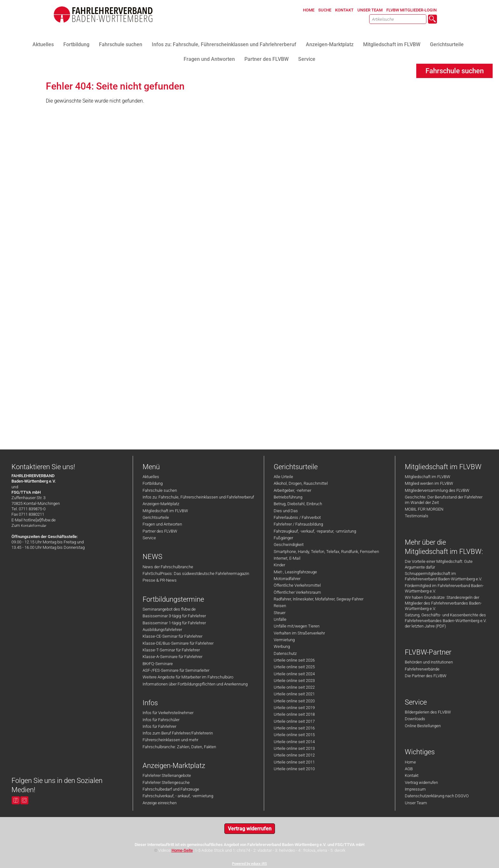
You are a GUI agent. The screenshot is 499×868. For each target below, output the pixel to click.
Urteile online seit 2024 (294, 674)
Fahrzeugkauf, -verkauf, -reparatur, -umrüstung (315, 531)
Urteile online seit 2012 (294, 755)
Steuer (280, 613)
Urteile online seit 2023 (294, 681)
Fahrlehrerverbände (422, 669)
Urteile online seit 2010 (294, 769)
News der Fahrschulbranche (168, 567)
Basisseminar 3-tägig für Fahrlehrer (174, 616)
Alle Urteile (283, 477)
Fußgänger (283, 538)
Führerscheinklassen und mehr (170, 740)
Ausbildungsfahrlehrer (162, 630)
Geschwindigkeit (289, 545)
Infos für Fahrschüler (161, 720)
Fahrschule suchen (160, 490)
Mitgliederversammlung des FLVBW (437, 490)
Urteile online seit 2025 (294, 667)
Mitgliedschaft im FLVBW (165, 511)
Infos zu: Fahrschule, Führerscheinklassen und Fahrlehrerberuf (198, 497)
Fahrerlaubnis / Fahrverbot (297, 517)
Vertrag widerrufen (421, 782)
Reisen (280, 606)
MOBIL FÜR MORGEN (424, 509)
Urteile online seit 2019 (294, 708)
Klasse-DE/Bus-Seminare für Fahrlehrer (178, 643)
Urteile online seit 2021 (294, 694)
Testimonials (417, 516)
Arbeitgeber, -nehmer (292, 490)
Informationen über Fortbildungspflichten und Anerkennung (195, 684)
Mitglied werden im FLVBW (429, 483)
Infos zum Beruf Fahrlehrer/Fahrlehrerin (178, 733)
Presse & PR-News (160, 580)
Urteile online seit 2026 (294, 660)
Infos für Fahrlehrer (159, 726)
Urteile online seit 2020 (294, 701)
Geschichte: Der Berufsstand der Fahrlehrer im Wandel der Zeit (444, 500)
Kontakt (412, 775)
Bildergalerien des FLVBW (428, 712)
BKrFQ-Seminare (158, 664)
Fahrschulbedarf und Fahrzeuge (171, 789)
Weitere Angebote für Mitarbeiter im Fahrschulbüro (188, 677)
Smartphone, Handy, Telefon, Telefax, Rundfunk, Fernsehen (326, 552)
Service (149, 538)
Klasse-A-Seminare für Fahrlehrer (172, 657)
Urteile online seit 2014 (294, 742)
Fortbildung (153, 483)
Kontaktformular (34, 526)
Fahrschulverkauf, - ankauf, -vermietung (178, 796)
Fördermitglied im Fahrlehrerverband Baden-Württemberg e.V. (444, 588)
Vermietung (284, 640)
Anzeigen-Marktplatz (161, 504)
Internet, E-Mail (287, 558)
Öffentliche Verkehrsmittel (297, 585)
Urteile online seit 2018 (294, 714)
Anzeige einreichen (160, 803)
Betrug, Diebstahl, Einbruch (298, 504)
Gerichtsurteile (156, 517)
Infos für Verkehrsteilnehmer (168, 713)
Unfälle (280, 619)
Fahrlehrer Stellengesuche (166, 782)
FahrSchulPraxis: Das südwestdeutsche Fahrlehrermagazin (196, 574)
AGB (409, 769)
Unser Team (416, 803)
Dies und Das (286, 511)
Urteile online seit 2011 (294, 762)
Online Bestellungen (423, 726)
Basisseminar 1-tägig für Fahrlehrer (174, 623)
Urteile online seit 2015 (294, 735)
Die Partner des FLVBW (426, 676)
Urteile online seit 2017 (294, 721)
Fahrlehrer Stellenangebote (167, 775)
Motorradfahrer (287, 579)
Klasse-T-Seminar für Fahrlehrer (171, 650)
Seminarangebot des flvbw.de (169, 609)
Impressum (415, 789)
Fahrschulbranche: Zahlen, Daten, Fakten (179, 747)
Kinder (279, 565)
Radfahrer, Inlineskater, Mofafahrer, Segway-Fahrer (319, 599)
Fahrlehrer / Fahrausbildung (298, 524)
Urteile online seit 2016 (294, 728)
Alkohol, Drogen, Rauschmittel (301, 483)
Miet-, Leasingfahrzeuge (295, 572)
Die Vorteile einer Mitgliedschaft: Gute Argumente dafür (439, 564)
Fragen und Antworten (162, 524)
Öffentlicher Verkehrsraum (297, 592)
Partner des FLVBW (160, 531)
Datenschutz (285, 653)
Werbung (282, 646)
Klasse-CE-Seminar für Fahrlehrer (172, 636)
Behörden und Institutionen (429, 662)
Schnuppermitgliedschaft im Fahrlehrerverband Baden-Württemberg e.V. (443, 576)
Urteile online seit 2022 (294, 687)
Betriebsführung (288, 497)
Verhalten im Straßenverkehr (299, 633)
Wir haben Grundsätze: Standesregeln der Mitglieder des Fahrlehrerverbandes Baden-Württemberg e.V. (443, 603)
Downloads (415, 719)
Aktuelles (151, 477)
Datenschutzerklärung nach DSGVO (437, 796)
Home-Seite (182, 850)
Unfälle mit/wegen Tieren (297, 626)
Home (410, 762)
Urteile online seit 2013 (294, 748)
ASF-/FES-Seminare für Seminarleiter (176, 670)
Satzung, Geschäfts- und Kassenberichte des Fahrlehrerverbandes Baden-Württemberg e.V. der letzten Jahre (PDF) (446, 621)
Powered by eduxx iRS (250, 864)
